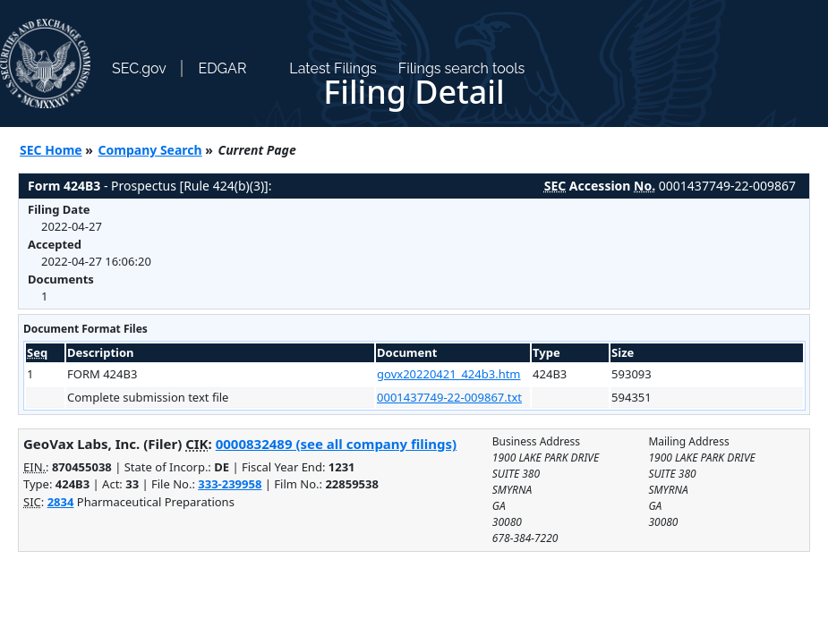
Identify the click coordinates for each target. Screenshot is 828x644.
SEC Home (51, 150)
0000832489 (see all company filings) (336, 444)
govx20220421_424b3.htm (448, 374)
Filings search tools (462, 68)
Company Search (150, 150)
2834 (61, 502)
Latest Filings (333, 68)
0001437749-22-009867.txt (449, 397)
